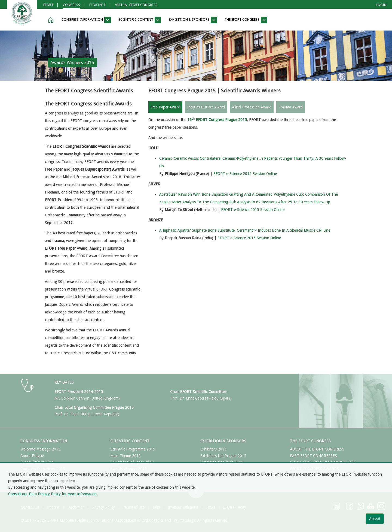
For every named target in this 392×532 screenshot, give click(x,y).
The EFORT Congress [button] (246, 20)
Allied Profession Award (252, 107)
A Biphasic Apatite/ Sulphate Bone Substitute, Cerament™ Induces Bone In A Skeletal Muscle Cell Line (245, 230)
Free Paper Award (165, 107)
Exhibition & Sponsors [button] (193, 20)
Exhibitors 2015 (213, 449)
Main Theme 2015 (125, 456)
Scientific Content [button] (140, 20)
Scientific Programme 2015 (133, 449)
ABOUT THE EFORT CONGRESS (317, 449)
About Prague (32, 456)
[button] (50, 20)
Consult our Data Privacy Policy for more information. (53, 494)
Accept (375, 519)
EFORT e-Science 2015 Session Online (245, 174)
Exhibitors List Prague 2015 (223, 456)
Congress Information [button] (86, 20)
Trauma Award (291, 107)
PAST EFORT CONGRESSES (313, 456)
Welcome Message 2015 (40, 449)
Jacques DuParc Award (206, 107)
